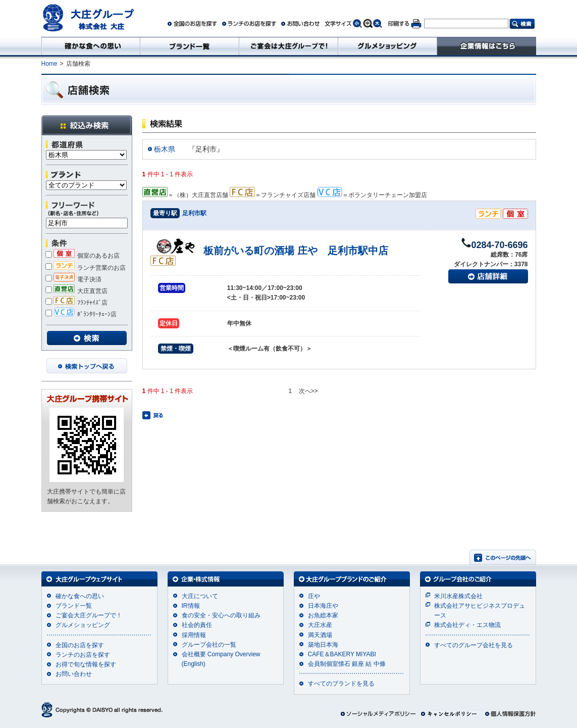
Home (49, 64)
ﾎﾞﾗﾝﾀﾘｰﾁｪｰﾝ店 (81, 314)
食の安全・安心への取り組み (221, 615)
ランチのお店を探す (83, 655)
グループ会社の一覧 (209, 645)
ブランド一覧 (74, 606)
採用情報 (194, 635)
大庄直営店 (76, 291)
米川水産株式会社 (458, 596)
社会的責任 (197, 625)
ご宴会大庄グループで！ (89, 615)
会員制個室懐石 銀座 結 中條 (347, 664)
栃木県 (165, 149)
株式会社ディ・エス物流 (467, 625)
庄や (314, 596)
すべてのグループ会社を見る (474, 645)
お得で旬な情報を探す (86, 664)
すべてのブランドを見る (341, 684)
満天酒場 (320, 635)
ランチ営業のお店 (86, 268)
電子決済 (73, 279)
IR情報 (191, 606)
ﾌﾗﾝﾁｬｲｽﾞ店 (76, 303)
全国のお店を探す (80, 645)
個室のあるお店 (83, 256)
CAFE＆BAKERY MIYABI (342, 654)
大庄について (200, 596)
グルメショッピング (83, 625)
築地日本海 (323, 645)
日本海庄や (323, 606)
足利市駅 (194, 213)
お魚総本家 (323, 615)
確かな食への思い (80, 596)
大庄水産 (320, 625)
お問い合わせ (74, 674)
